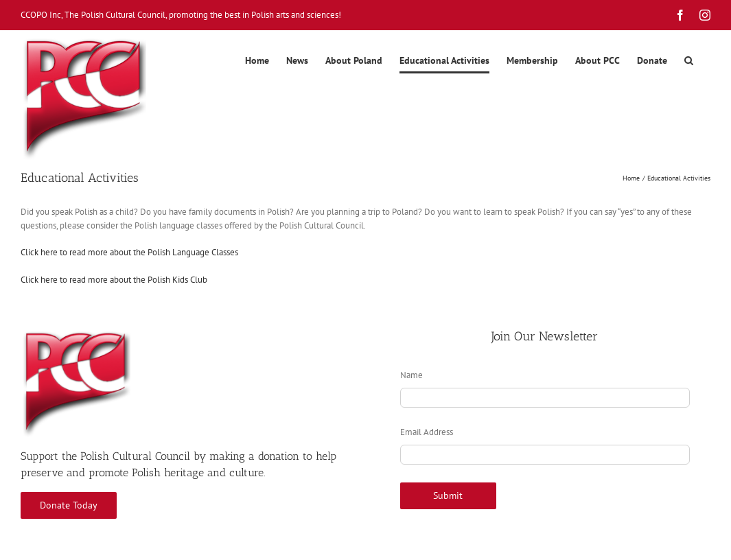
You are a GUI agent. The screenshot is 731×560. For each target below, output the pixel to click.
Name (411, 375)
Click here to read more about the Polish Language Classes (129, 252)
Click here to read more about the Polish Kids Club (114, 280)
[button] (689, 60)
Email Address (427, 432)
